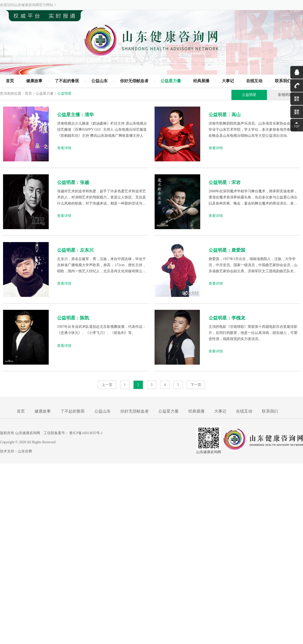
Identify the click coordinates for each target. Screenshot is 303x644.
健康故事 (34, 81)
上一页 (107, 385)
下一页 (196, 385)
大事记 (228, 81)
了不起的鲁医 (67, 81)
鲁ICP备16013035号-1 (86, 433)
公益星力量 (171, 81)
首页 (10, 81)
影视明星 (285, 95)
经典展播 (201, 81)
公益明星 (249, 95)
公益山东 (99, 81)
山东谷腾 (25, 451)
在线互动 (254, 81)
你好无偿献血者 (134, 81)
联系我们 (283, 81)
